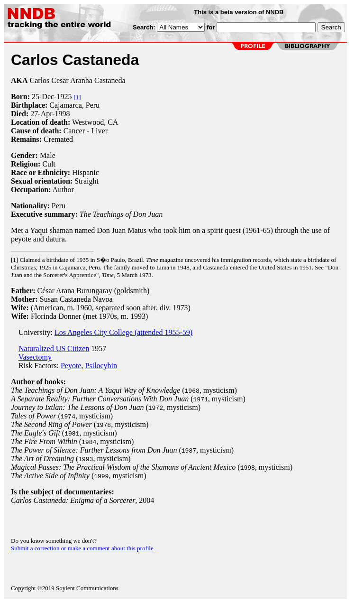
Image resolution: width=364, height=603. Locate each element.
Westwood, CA (95, 122)
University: (33, 332)
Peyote (71, 366)
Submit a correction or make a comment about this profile (82, 548)
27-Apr (41, 114)
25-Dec (43, 97)
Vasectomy (35, 357)
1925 (64, 97)
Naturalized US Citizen (54, 348)
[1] (77, 97)
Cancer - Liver (86, 131)
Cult (49, 164)
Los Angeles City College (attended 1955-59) (123, 332)
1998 (63, 114)
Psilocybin (101, 366)
